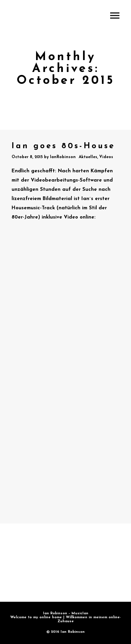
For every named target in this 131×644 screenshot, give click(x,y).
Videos (106, 157)
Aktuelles (88, 157)
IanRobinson (63, 157)
